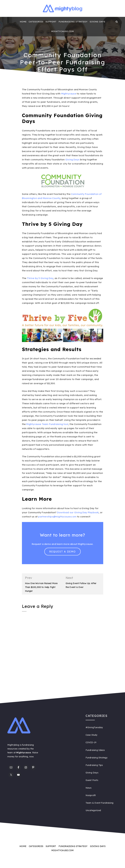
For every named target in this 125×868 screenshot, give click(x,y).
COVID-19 (91, 742)
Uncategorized (93, 810)
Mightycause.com (62, 31)
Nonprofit (91, 795)
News (89, 788)
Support (51, 22)
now (31, 757)
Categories (36, 22)
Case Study (91, 735)
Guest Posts (92, 780)
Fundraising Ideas (95, 750)
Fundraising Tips (94, 765)
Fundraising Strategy (73, 22)
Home (23, 22)
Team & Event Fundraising (100, 803)
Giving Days (97, 22)
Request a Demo (63, 552)
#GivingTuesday (94, 727)
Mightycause (69, 94)
